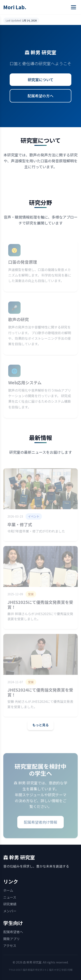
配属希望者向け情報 (40, 825)
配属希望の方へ (40, 96)
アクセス (10, 945)
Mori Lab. (15, 7)
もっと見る (40, 725)
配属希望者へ (13, 932)
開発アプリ (12, 939)
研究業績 (10, 904)
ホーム (8, 890)
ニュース (10, 897)
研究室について (41, 80)
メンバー (10, 911)
